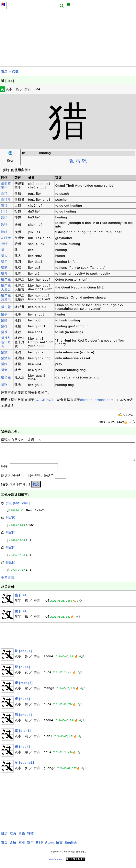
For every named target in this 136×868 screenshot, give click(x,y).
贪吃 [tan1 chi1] (18, 507)
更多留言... (9, 581)
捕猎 (4, 217)
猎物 (4, 364)
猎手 (4, 314)
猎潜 (4, 352)
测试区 (11, 522)
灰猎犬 (6, 238)
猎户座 (6, 279)
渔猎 (4, 232)
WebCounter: (56, 863)
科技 (30, 838)
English (71, 846)
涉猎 (4, 225)
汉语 (15, 71)
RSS (40, 846)
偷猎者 (6, 199)
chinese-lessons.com (97, 400)
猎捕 (4, 320)
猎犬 (4, 370)
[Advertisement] (68, 39)
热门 (30, 846)
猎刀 (4, 262)
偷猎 (4, 193)
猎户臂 (6, 307)
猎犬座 (6, 377)
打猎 (4, 211)
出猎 (4, 205)
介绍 (13, 846)
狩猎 (4, 244)
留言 (59, 846)
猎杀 (4, 332)
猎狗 (4, 385)
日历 (4, 838)
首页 (4, 71)
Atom (49, 846)
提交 (36, 488)
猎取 (4, 267)
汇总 (13, 838)
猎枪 (4, 326)
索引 (22, 846)
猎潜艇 (6, 358)
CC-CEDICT (44, 400)
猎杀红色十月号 (6, 342)
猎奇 (4, 273)
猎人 (4, 256)
